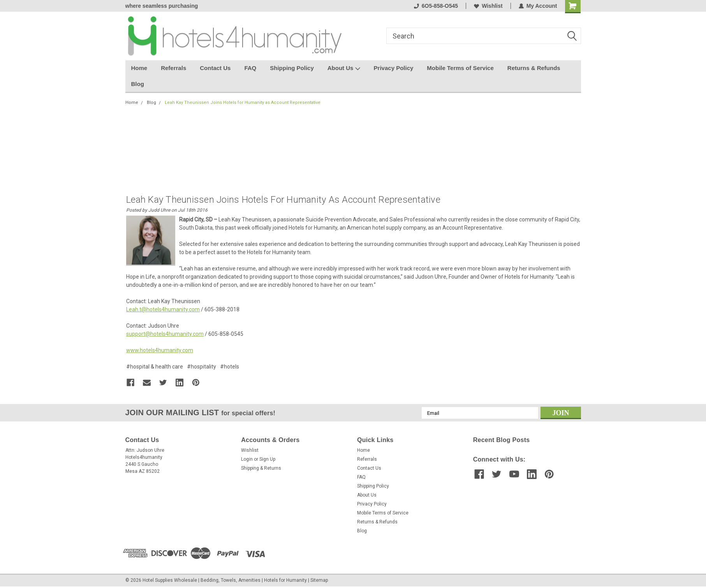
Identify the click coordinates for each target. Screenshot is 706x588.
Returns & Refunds (534, 68)
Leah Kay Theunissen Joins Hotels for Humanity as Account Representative (243, 103)
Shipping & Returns (261, 468)
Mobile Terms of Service (460, 68)
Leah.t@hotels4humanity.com (163, 309)
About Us (344, 68)
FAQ (250, 68)
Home (139, 68)
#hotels (230, 367)
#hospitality (202, 367)
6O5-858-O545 (436, 6)
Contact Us (215, 68)
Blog (138, 84)
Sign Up (267, 459)
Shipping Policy (292, 68)
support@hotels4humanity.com (165, 334)
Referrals (173, 68)
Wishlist (488, 6)
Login (247, 459)
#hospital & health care (155, 367)
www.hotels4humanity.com (160, 350)
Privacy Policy (394, 68)
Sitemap (319, 580)
